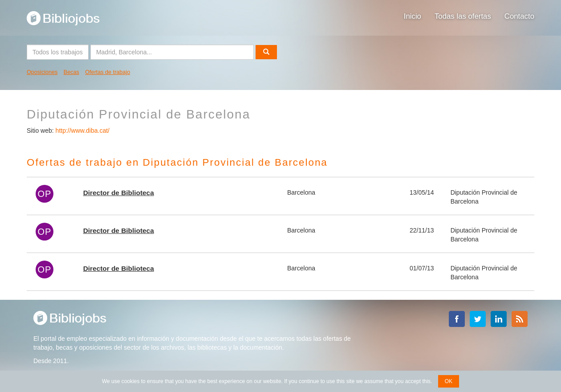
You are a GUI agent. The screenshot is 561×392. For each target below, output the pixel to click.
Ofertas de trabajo (108, 72)
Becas (71, 72)
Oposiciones (42, 72)
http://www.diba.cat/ (83, 131)
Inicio (413, 16)
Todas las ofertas (463, 16)
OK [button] (449, 381)
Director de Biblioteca (119, 193)
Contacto (519, 16)
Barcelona (301, 192)
